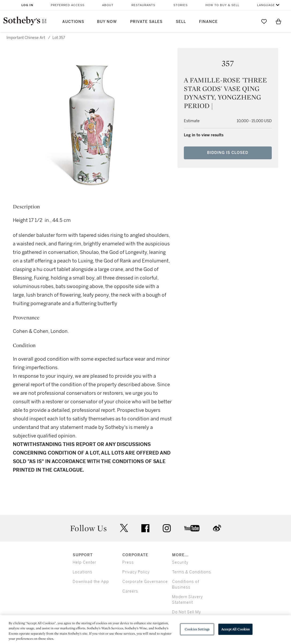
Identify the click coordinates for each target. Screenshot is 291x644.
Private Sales (146, 22)
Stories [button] (181, 5)
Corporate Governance (145, 582)
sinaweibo (217, 528)
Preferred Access (68, 5)
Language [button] (266, 5)
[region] (145, 630)
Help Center (84, 562)
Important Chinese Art (26, 38)
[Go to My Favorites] (264, 21)
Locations (83, 572)
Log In (27, 5)
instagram (167, 528)
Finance (208, 22)
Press (128, 562)
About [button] (108, 5)
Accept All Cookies (235, 629)
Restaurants (143, 5)
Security (180, 562)
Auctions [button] (73, 22)
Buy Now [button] (107, 22)
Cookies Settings (197, 629)
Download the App (91, 582)
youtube (192, 528)
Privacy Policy (136, 572)
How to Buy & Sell (222, 5)
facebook (145, 528)
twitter (124, 528)
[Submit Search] (250, 21)
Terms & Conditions (192, 572)
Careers (130, 591)
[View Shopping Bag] (278, 21)
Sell (181, 22)
